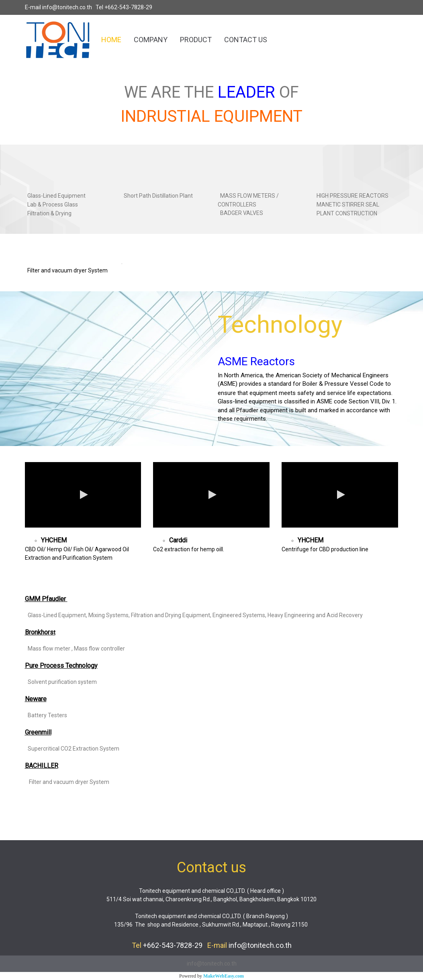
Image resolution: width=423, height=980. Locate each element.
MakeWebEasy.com (224, 976)
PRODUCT (196, 40)
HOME (111, 40)
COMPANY (151, 40)
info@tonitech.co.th (67, 7)
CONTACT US (246, 40)
